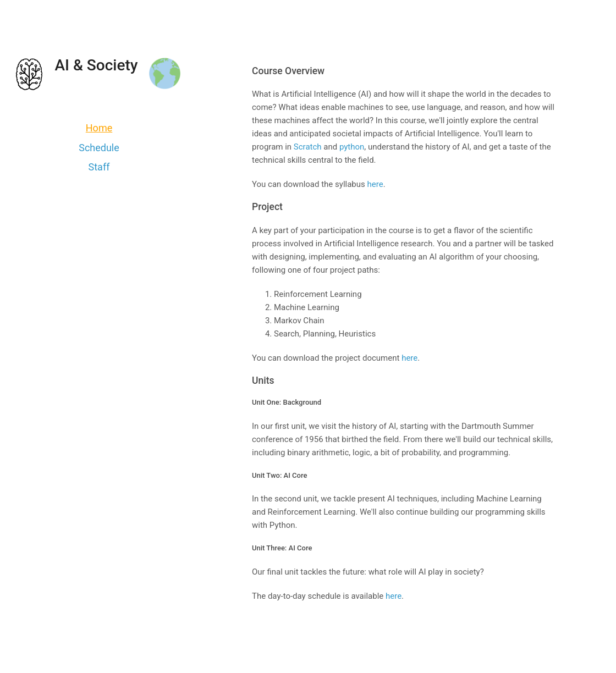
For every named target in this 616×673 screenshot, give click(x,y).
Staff (99, 167)
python (352, 147)
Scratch (308, 147)
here (375, 184)
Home (99, 128)
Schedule (99, 148)
